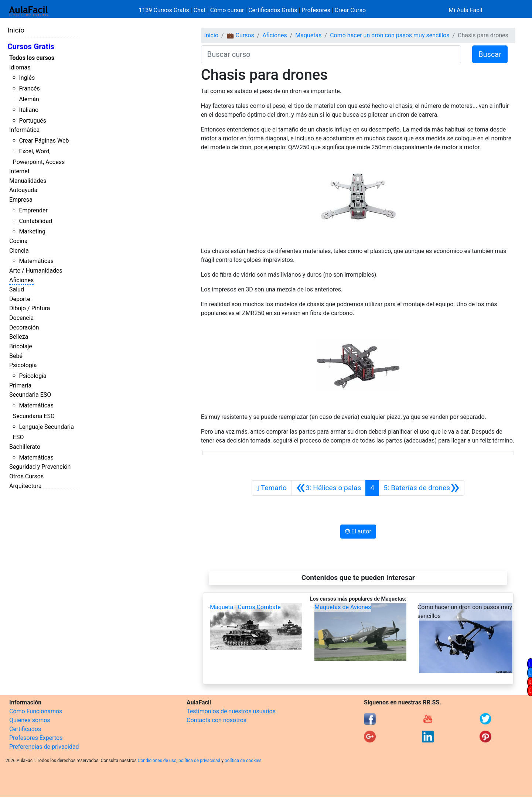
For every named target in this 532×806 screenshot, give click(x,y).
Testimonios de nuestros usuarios (231, 711)
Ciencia (19, 251)
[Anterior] (328, 488)
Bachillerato (25, 447)
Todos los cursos (32, 58)
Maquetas (308, 35)
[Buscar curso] (331, 54)
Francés (29, 88)
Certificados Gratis (273, 10)
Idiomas (20, 67)
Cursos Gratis (31, 47)
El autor (358, 531)
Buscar (490, 54)
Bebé (16, 356)
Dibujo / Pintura (30, 308)
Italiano (29, 110)
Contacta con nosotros (216, 720)
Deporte (20, 299)
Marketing (32, 231)
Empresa (21, 200)
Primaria (20, 385)
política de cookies (243, 761)
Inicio (16, 30)
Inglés (27, 78)
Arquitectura (25, 486)
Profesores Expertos (36, 738)
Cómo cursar (227, 10)
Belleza (19, 337)
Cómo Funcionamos (36, 711)
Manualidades (28, 181)
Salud (17, 289)
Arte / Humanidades (36, 271)
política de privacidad (199, 761)
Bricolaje (21, 346)
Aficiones (21, 280)
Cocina (18, 241)
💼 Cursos (241, 35)
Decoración (24, 327)
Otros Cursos (26, 476)
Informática (24, 130)
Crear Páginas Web (44, 141)
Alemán (29, 99)
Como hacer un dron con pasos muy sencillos (390, 35)
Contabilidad (35, 221)
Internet (19, 171)
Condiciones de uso (157, 761)
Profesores (316, 10)
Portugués (33, 121)
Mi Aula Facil (465, 10)
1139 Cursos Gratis (165, 10)
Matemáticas (36, 261)
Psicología (23, 365)
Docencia (21, 318)
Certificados (25, 729)
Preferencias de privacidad (44, 747)
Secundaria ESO (30, 395)
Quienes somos (30, 720)
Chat (200, 10)
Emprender (33, 210)
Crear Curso (350, 10)
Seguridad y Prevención (40, 467)
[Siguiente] (422, 488)
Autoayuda (23, 190)
